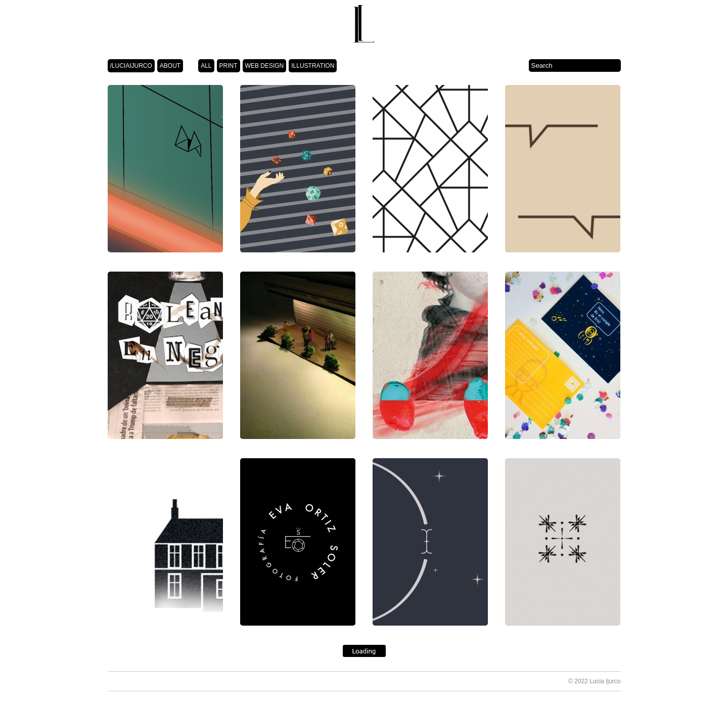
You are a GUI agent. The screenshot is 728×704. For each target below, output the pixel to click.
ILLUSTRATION (313, 66)
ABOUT (170, 66)
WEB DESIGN (265, 66)
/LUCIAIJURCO (131, 66)
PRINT (229, 66)
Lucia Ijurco (605, 681)
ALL (206, 66)
